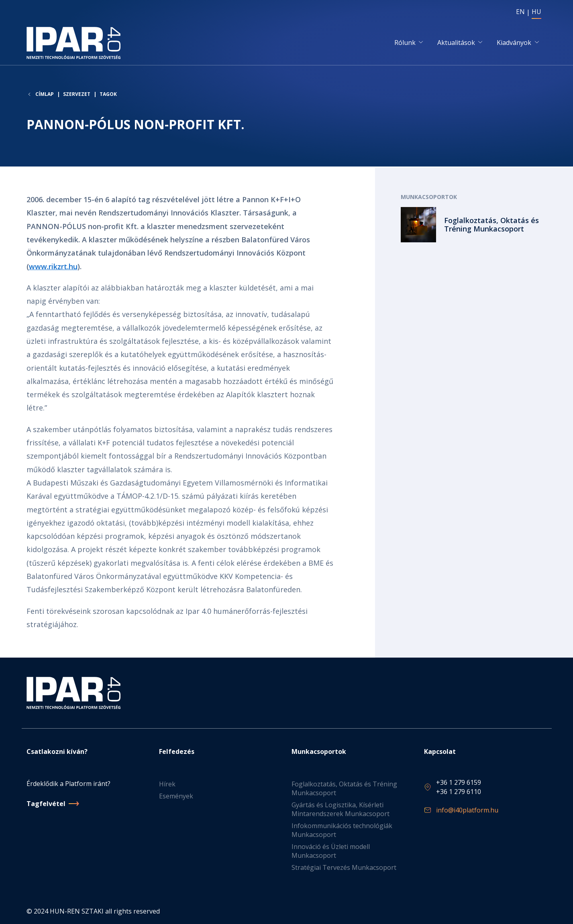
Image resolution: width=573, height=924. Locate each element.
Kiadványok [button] (514, 43)
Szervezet (77, 95)
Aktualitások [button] (456, 43)
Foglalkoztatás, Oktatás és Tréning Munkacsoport (344, 788)
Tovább (474, 225)
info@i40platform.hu (467, 810)
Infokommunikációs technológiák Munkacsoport (342, 830)
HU (536, 12)
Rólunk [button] (405, 43)
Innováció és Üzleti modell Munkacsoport (331, 851)
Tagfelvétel (46, 804)
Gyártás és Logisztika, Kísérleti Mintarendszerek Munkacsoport (341, 809)
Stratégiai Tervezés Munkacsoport (344, 867)
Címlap (45, 95)
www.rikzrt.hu (53, 267)
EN (520, 12)
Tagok (108, 95)
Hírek (167, 784)
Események (176, 796)
